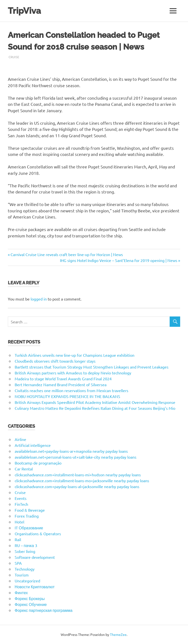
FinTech (21, 504)
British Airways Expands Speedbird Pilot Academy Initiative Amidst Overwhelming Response (95, 402)
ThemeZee (118, 634)
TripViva (24, 11)
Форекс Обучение (31, 604)
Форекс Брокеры (30, 598)
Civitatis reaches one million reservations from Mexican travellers (71, 390)
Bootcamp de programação (38, 463)
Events (21, 498)
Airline (20, 439)
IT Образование (29, 528)
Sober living (25, 551)
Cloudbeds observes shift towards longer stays (55, 361)
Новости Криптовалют (35, 587)
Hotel (19, 522)
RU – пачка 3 (26, 545)
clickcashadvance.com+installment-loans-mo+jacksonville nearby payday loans (82, 480)
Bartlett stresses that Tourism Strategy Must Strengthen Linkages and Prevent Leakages (92, 367)
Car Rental (24, 469)
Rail (18, 539)
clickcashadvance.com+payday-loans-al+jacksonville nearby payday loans (77, 486)
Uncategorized (27, 581)
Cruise (14, 57)
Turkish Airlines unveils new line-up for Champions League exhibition (75, 355)
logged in (39, 299)
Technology (25, 569)
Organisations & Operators (38, 534)
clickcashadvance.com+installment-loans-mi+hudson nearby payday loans (78, 475)
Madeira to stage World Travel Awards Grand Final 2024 (63, 379)
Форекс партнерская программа (44, 610)
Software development (35, 557)
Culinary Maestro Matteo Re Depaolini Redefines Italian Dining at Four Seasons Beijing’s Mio (95, 408)
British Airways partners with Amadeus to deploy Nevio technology (73, 373)
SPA (18, 563)
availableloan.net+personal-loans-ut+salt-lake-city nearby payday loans (76, 457)
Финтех (21, 592)
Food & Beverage (30, 510)
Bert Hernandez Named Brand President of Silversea (61, 384)
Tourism (22, 575)
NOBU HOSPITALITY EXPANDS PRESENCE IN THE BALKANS (67, 396)
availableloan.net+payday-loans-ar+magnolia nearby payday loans (71, 451)
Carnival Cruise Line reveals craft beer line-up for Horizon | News (67, 254)
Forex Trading (27, 516)
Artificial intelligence (33, 445)
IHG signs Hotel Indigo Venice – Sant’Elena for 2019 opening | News (119, 260)
